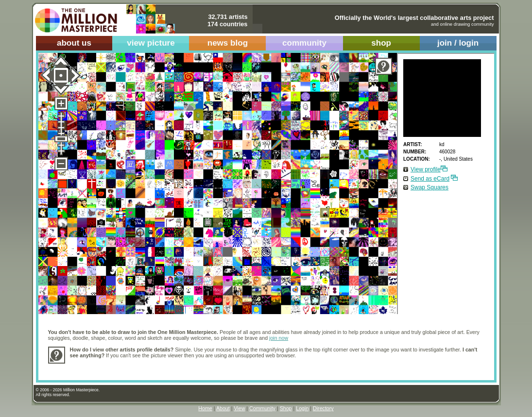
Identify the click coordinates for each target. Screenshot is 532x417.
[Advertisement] (247, 367)
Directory (323, 408)
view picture (151, 43)
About (223, 408)
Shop (286, 408)
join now (279, 338)
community (304, 43)
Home (205, 408)
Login (302, 408)
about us (74, 43)
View (239, 408)
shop (381, 43)
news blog (228, 43)
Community (262, 408)
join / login (458, 43)
